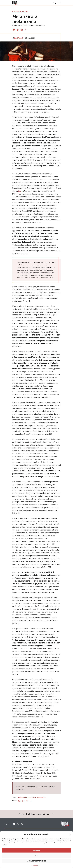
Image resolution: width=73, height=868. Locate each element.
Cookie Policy (36, 865)
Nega (36, 856)
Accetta (37, 850)
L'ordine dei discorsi (20, 11)
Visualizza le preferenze (36, 861)
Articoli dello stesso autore (37, 814)
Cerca (55, 3)
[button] (70, 834)
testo (20, 191)
